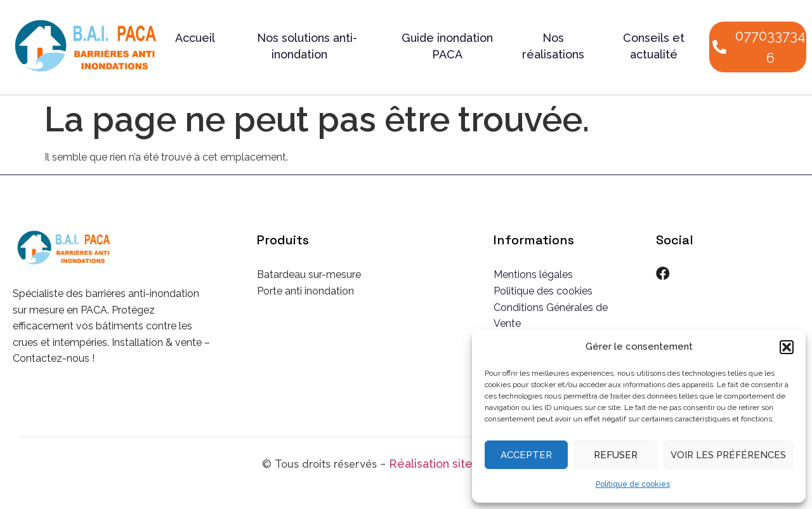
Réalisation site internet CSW (469, 464)
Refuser (616, 455)
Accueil (195, 38)
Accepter (526, 455)
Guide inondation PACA (447, 46)
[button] (787, 347)
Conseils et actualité (654, 46)
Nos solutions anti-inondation (307, 46)
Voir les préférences (728, 455)
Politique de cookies (633, 484)
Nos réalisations (553, 46)
